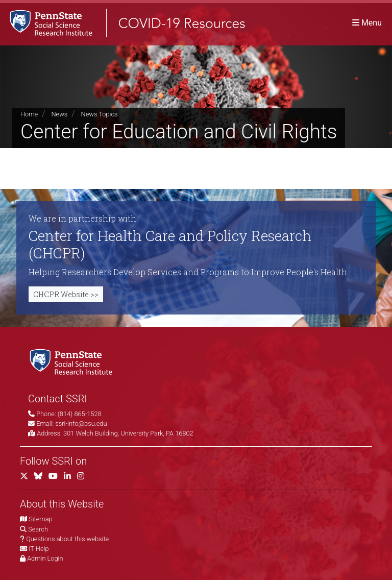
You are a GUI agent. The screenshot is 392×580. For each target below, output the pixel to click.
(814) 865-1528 (80, 414)
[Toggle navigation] (367, 23)
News (59, 114)
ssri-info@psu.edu (81, 424)
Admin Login (45, 558)
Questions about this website (67, 539)
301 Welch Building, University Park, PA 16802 (128, 433)
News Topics (100, 114)
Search (38, 529)
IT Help (39, 549)
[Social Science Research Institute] (73, 361)
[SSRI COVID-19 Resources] (122, 23)
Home (29, 114)
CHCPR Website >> (66, 294)
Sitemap (40, 519)
